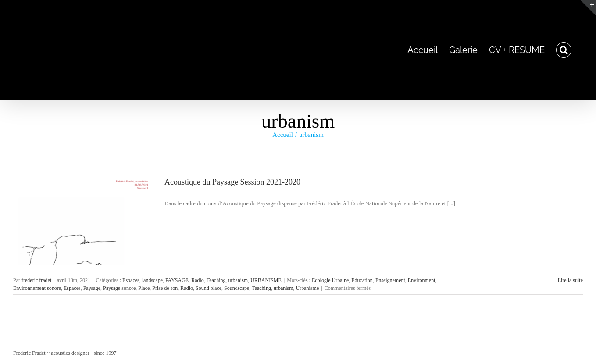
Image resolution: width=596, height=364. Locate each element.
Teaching (216, 280)
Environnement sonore (37, 288)
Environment (422, 280)
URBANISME (266, 280)
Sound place (209, 288)
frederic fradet (36, 280)
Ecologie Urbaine (330, 280)
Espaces (131, 280)
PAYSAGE (177, 280)
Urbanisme (308, 288)
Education (362, 280)
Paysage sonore (119, 288)
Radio (198, 280)
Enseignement (390, 280)
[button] (564, 50)
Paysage (92, 288)
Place (144, 288)
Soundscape (237, 288)
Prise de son (165, 288)
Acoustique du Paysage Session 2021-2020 (232, 182)
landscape (152, 280)
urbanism (238, 280)
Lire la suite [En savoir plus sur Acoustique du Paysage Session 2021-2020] (570, 280)
